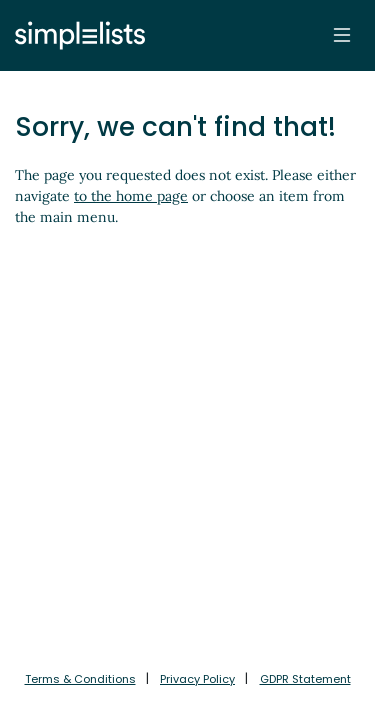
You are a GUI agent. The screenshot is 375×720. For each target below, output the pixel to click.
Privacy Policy (197, 679)
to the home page (131, 196)
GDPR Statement (305, 679)
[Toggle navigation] (342, 35)
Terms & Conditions (80, 679)
